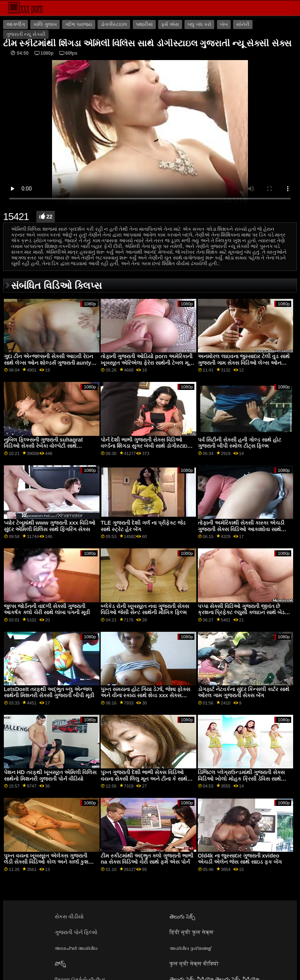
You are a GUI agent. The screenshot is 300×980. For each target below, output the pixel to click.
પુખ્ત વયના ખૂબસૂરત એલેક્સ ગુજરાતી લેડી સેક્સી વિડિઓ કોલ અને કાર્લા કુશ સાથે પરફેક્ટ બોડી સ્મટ (46, 862)
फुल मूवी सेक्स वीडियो (194, 964)
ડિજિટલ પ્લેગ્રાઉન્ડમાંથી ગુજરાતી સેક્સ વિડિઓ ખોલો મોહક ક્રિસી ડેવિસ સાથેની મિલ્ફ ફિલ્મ (242, 779)
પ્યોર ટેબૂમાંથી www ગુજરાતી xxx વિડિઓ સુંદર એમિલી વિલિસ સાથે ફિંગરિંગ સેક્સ (50, 526)
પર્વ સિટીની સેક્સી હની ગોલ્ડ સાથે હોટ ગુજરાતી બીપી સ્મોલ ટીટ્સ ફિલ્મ (240, 443)
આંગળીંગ (15, 24)
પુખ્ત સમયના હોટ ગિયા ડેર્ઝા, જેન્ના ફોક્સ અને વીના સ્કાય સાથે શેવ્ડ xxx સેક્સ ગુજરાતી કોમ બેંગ (145, 695)
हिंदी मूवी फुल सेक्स (192, 932)
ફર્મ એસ (170, 24)
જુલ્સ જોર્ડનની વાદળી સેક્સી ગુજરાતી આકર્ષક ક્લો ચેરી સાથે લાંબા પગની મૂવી (47, 609)
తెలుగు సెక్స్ (182, 916)
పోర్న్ (60, 964)
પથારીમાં (144, 24)
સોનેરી (243, 24)
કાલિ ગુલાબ (45, 24)
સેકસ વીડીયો (69, 916)
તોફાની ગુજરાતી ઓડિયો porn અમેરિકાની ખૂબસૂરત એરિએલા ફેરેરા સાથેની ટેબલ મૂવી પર (147, 363)
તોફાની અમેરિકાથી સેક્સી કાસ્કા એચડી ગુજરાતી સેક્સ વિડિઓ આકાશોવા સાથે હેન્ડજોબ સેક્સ (241, 529)
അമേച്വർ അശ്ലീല (76, 948)
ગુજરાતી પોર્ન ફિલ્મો (76, 932)
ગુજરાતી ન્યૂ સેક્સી (26, 34)
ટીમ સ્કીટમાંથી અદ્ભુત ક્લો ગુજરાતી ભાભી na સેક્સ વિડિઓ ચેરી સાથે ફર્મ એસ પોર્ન (147, 859)
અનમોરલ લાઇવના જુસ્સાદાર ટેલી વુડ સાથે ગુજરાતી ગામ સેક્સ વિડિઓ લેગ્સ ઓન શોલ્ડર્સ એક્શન (244, 363)
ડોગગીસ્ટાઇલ (114, 24)
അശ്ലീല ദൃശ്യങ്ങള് (190, 948)
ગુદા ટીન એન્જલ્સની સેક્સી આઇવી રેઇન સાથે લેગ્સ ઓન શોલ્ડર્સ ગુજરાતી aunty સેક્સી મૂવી (48, 363)
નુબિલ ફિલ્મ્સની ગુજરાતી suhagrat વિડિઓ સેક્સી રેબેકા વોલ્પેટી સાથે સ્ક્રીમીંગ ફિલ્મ (43, 446)
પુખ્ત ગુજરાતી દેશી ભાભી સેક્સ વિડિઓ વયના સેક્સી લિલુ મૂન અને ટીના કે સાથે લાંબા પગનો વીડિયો (144, 779)
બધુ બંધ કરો (199, 24)
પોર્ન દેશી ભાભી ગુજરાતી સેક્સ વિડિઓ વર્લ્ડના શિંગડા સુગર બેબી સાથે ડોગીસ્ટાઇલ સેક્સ (146, 446)
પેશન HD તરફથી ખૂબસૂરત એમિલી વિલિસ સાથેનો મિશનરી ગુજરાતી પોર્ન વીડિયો (50, 775)
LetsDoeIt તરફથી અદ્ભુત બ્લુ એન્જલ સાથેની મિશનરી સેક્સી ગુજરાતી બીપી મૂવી (49, 692)
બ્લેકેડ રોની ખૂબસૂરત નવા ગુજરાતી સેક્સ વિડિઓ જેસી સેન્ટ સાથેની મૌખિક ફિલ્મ (145, 609)
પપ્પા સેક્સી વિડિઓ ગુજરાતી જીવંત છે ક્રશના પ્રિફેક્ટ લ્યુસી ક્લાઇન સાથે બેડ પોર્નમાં (241, 612)
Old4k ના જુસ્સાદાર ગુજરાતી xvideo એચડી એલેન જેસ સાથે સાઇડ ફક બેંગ (240, 859)
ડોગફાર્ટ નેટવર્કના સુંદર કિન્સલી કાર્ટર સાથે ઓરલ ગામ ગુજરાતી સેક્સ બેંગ (244, 692)
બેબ (224, 24)
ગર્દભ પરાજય (78, 24)
